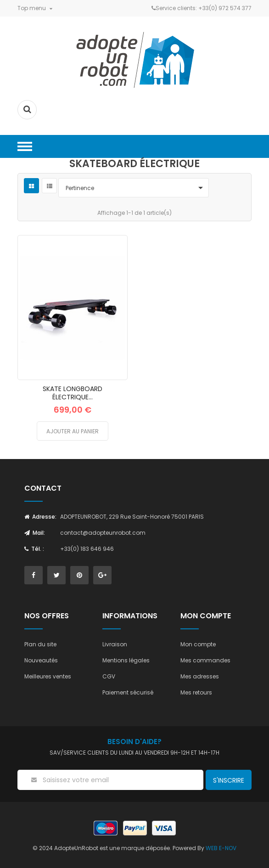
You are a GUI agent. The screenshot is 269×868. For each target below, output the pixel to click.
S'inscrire (229, 780)
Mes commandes (205, 660)
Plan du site (40, 644)
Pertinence (136, 188)
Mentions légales (126, 660)
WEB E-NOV (221, 848)
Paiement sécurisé (128, 692)
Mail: (35, 533)
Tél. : (34, 549)
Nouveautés (41, 660)
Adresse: (40, 517)
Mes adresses (200, 676)
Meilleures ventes (48, 676)
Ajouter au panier (73, 431)
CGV (109, 676)
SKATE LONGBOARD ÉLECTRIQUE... (73, 393)
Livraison (115, 644)
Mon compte (198, 644)
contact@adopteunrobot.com (103, 533)
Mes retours (196, 692)
